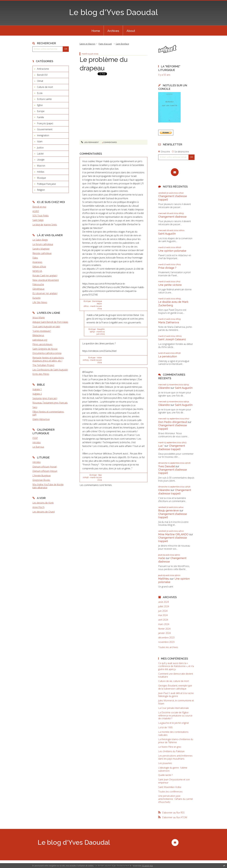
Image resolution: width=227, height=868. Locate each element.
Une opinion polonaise (172, 251)
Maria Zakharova (169, 322)
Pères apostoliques (42, 344)
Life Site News (40, 302)
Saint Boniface (122, 44)
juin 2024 (163, 611)
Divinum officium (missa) (45, 471)
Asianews (37, 262)
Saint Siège (38, 220)
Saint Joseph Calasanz (172, 339)
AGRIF (36, 211)
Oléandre (164, 388)
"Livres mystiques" (42, 331)
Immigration (43, 135)
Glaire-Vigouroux (41, 419)
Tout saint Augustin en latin (46, 326)
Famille (40, 117)
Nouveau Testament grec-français (50, 403)
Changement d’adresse (172, 217)
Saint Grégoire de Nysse (45, 349)
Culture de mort (45, 87)
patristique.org (40, 340)
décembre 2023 (166, 638)
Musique (41, 178)
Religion (41, 190)
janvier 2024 (164, 633)
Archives (113, 31)
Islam (40, 141)
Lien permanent (90, 151)
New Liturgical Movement (46, 280)
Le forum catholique (43, 244)
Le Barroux (38, 447)
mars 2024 (164, 624)
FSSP (35, 438)
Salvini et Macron (87, 44)
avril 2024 (163, 620)
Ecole (40, 93)
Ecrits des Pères (41, 374)
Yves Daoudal (166, 466)
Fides (35, 258)
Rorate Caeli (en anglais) (45, 276)
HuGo (162, 558)
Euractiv (36, 298)
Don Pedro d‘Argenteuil (173, 422)
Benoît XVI (42, 75)
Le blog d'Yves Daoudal (113, 12)
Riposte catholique (42, 253)
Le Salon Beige (40, 240)
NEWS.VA (37, 271)
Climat (40, 81)
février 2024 (164, 629)
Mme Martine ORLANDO (173, 534)
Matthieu (164, 579)
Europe (41, 111)
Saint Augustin (167, 234)
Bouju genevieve (169, 510)
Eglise (40, 105)
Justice (40, 148)
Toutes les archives (168, 647)
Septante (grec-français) (45, 398)
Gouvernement (45, 129)
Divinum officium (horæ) (45, 467)
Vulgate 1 (37, 389)
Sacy (35, 407)
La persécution (168, 356)
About (131, 31)
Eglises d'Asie (39, 267)
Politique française (46, 184)
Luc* (161, 446)
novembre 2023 (166, 642)
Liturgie (41, 160)
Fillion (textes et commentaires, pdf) (48, 413)
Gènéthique (38, 289)
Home (96, 31)
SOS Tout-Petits (41, 216)
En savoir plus (148, 866)
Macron (41, 166)
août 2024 (164, 602)
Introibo (37, 442)
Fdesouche (38, 284)
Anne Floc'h (38, 507)
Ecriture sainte (44, 99)
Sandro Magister (41, 249)
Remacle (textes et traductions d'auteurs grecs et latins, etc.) (48, 359)
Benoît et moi (39, 207)
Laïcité (40, 154)
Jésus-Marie (39, 318)
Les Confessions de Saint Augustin (50, 370)
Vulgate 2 (37, 394)
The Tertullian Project (43, 365)
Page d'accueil (105, 44)
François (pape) (45, 123)
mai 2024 (163, 615)
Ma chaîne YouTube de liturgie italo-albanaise (48, 486)
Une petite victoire (170, 285)
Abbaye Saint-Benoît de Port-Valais (50, 322)
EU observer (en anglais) (45, 293)
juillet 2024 (164, 606)
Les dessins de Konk (43, 503)
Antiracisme (43, 69)
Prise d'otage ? (167, 268)
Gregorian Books (41, 480)
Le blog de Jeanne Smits (45, 225)
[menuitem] (96, 31)
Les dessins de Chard (44, 512)
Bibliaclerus (38, 335)
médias (41, 172)
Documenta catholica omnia (47, 353)
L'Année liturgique (42, 475)
